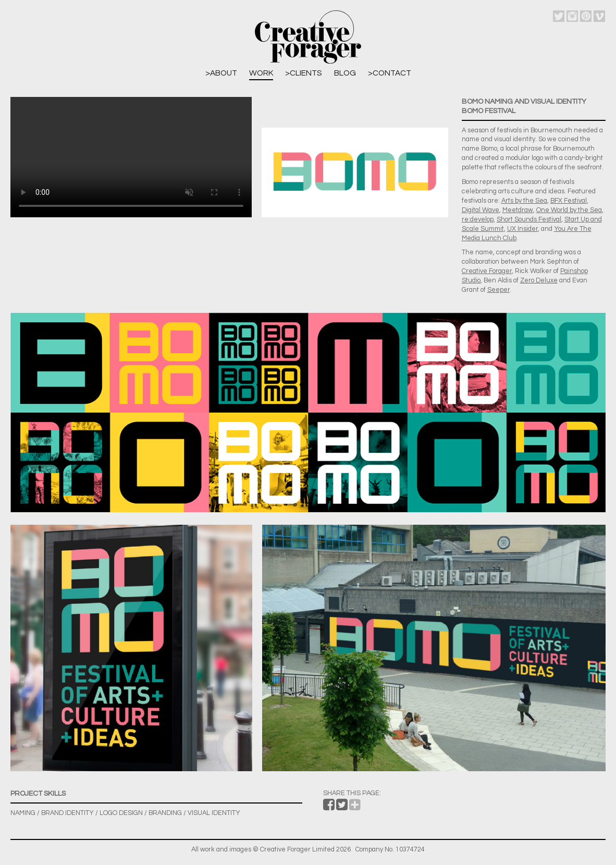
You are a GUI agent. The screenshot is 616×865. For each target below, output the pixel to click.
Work (261, 73)
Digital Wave (481, 210)
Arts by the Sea (524, 201)
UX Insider (522, 229)
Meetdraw (518, 210)
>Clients (304, 73)
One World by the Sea (569, 210)
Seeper (498, 290)
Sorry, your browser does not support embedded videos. (131, 157)
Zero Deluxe (539, 281)
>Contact (390, 73)
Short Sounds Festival (529, 220)
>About (221, 73)
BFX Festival (569, 201)
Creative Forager (487, 271)
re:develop (478, 220)
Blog (345, 73)
